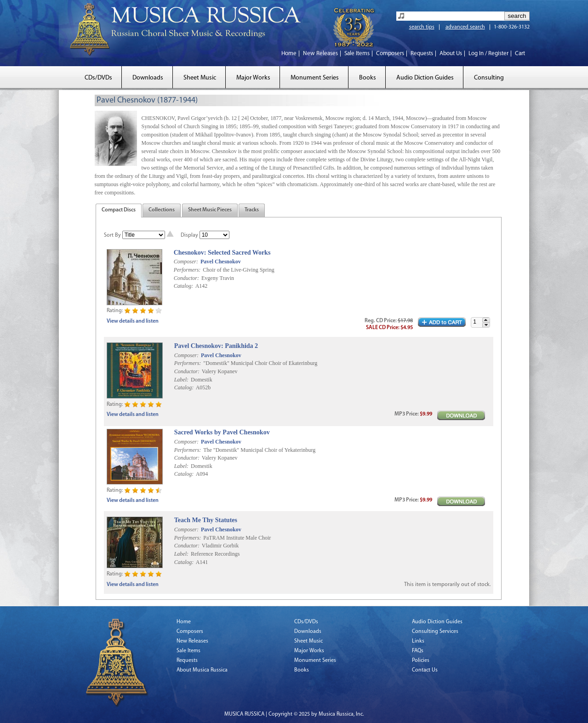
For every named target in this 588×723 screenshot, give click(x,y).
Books (368, 78)
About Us (451, 54)
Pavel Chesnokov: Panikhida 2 (216, 346)
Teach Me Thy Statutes (206, 520)
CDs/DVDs (98, 78)
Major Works (253, 78)
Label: (181, 380)
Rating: (115, 311)
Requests (422, 54)
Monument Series (315, 78)
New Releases (320, 54)
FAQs (418, 651)
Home (289, 54)
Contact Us (425, 670)
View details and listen (133, 321)
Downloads (148, 78)
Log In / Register (488, 54)
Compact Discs (119, 210)
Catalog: (184, 286)
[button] (486, 320)
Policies (421, 660)
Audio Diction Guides (425, 78)
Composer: (186, 262)
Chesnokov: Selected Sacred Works (222, 253)
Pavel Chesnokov (221, 262)
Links (418, 641)
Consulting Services (435, 632)
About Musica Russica (202, 670)
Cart (520, 54)
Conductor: (186, 278)
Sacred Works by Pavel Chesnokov (222, 432)
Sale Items (357, 54)
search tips (422, 27)
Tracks (252, 210)
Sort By (112, 235)
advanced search (465, 27)
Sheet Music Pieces (210, 210)
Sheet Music (200, 78)
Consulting (489, 78)
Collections (162, 210)
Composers (390, 54)
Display (189, 235)
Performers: (187, 270)
